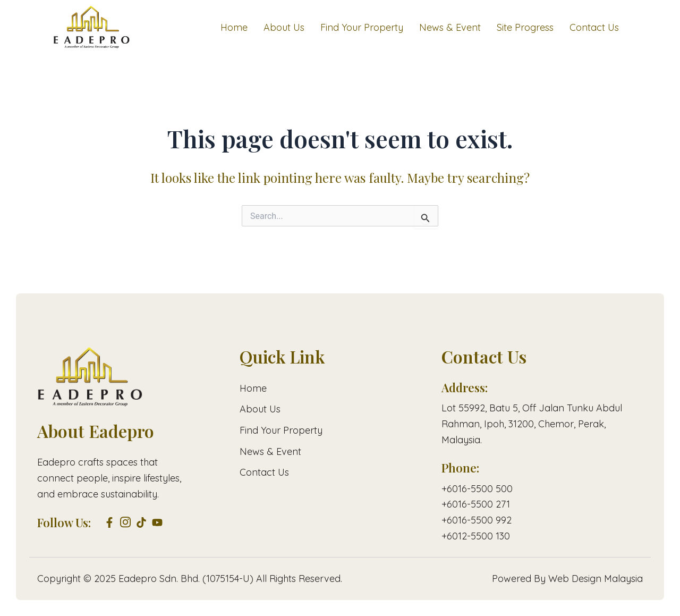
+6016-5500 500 (477, 489)
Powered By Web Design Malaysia (567, 579)
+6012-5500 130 (476, 536)
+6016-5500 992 (477, 520)
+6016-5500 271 (476, 504)
